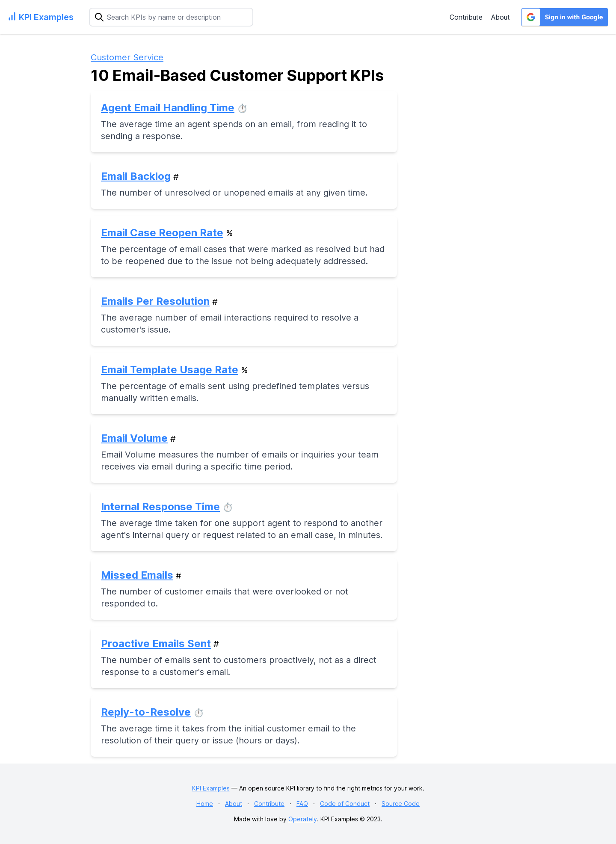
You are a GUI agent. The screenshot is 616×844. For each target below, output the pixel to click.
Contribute (466, 17)
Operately (303, 819)
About (500, 17)
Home (205, 804)
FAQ (302, 804)
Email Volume (134, 438)
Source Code (401, 804)
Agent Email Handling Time (168, 108)
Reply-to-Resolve (146, 712)
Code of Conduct (345, 804)
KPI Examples (211, 788)
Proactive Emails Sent (156, 643)
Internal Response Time (160, 507)
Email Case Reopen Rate (162, 233)
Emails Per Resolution (155, 301)
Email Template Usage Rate (170, 370)
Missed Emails (137, 575)
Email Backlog (136, 176)
